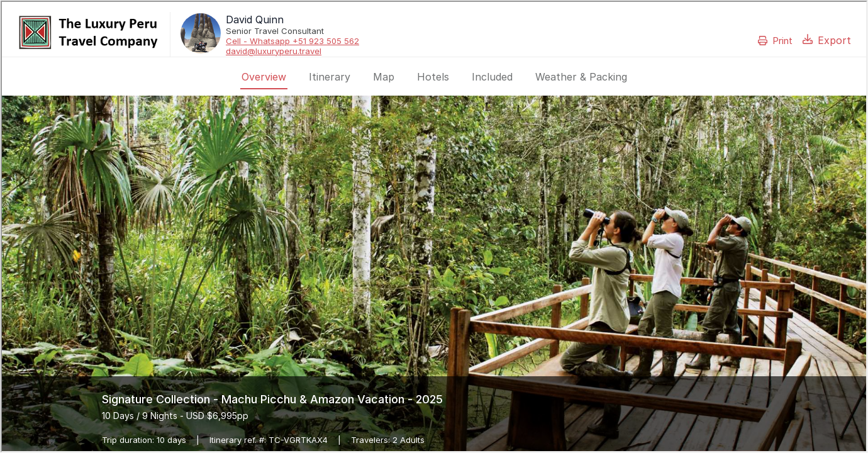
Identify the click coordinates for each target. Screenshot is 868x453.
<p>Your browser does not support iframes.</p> (434, 226)
